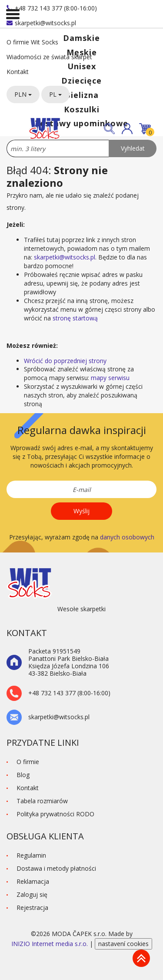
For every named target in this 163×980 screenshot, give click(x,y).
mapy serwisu (110, 378)
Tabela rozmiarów (42, 801)
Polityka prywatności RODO (55, 814)
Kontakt (18, 72)
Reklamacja (33, 881)
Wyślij (81, 511)
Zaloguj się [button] (32, 894)
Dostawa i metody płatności (56, 868)
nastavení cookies (123, 944)
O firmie (28, 762)
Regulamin (31, 855)
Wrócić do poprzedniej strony (65, 361)
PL (55, 94)
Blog (23, 775)
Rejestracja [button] (32, 908)
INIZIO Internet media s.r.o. (50, 944)
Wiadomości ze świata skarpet (49, 57)
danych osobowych (127, 537)
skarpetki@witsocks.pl (41, 23)
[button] (127, 129)
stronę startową (75, 318)
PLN (23, 94)
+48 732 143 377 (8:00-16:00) (52, 8)
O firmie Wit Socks (32, 42)
